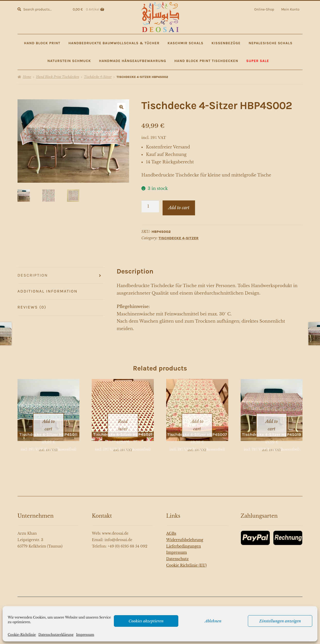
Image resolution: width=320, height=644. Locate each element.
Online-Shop (264, 9)
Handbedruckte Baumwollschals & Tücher (114, 43)
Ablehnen (213, 621)
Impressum (85, 635)
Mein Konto (290, 9)
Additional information (48, 291)
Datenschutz (177, 554)
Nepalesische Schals (271, 43)
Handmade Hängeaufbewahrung (133, 61)
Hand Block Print (42, 43)
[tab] (61, 276)
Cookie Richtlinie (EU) (186, 560)
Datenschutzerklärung (56, 635)
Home (27, 77)
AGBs (171, 528)
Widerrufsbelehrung (185, 535)
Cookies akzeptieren (146, 621)
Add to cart (179, 208)
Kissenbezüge (226, 43)
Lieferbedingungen (184, 541)
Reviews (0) (32, 307)
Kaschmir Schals (185, 43)
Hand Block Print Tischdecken (206, 61)
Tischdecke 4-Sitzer (98, 77)
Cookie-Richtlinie (22, 635)
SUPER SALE (258, 61)
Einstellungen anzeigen (280, 621)
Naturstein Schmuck (69, 61)
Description (33, 275)
